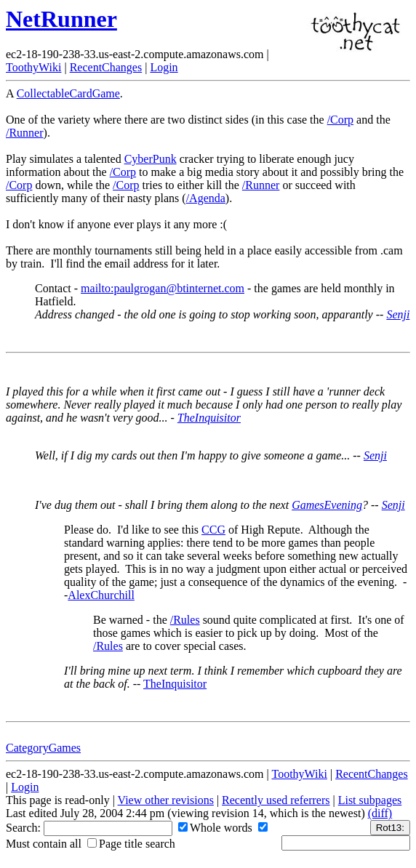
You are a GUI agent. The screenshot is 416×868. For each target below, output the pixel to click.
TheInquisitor (209, 418)
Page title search (131, 844)
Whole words (215, 828)
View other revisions (166, 800)
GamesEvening (327, 505)
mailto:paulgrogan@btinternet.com (163, 288)
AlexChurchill (101, 595)
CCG (213, 530)
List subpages (370, 800)
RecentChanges (106, 67)
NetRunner (61, 19)
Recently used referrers (276, 800)
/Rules (185, 620)
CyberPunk (151, 159)
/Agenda (206, 198)
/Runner (25, 133)
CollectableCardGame (68, 93)
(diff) (380, 813)
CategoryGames (43, 748)
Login (164, 67)
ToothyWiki (33, 67)
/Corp (340, 120)
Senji (398, 314)
